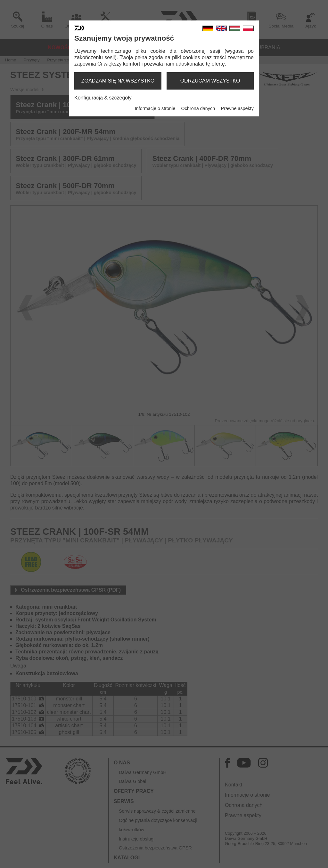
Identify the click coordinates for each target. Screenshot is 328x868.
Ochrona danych (198, 108)
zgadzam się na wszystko (118, 81)
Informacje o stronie (155, 108)
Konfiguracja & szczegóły (103, 98)
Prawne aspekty (237, 108)
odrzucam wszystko (210, 81)
